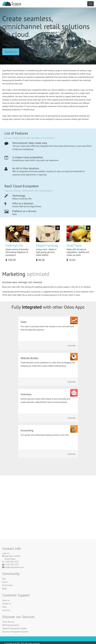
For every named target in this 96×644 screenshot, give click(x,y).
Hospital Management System (15, 628)
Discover (72, 346)
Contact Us (48, 522)
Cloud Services (8, 622)
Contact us (11, 52)
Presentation (7, 585)
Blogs (5, 589)
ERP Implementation (11, 625)
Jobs (4, 579)
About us (6, 600)
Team (4, 607)
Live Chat (6, 610)
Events (5, 582)
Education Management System (15, 632)
